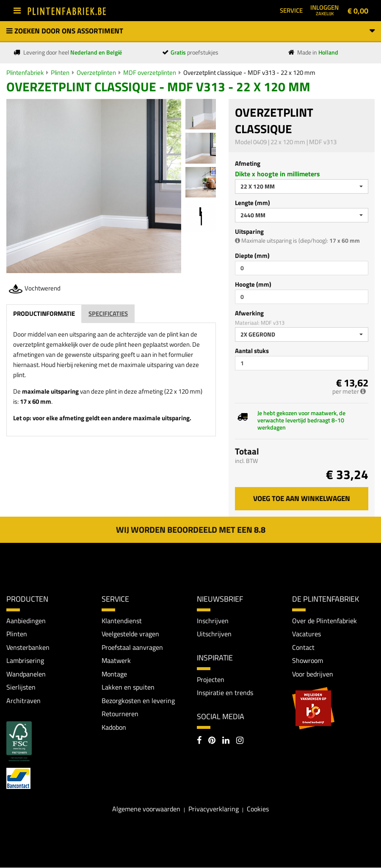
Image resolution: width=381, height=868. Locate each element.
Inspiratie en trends (225, 693)
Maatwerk (116, 661)
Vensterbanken (28, 647)
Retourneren (120, 714)
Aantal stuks (252, 351)
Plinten (60, 73)
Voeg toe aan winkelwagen (302, 498)
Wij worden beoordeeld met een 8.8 (191, 530)
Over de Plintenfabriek (324, 621)
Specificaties (108, 314)
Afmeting (248, 163)
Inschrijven (213, 621)
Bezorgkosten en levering (138, 701)
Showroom (308, 661)
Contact (303, 647)
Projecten (211, 679)
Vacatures (306, 634)
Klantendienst (122, 621)
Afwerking (249, 313)
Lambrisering (25, 661)
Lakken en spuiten (128, 687)
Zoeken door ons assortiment (190, 31)
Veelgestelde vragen (130, 634)
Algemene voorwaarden (146, 809)
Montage (114, 674)
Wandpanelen (26, 674)
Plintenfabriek (25, 73)
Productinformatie (44, 314)
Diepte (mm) (252, 256)
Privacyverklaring (214, 809)
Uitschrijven (214, 634)
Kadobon (114, 728)
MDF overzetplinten (150, 73)
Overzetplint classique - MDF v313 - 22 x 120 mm (249, 73)
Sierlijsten (21, 687)
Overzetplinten (96, 73)
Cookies (258, 809)
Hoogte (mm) (253, 284)
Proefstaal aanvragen (132, 647)
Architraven (23, 701)
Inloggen (324, 10)
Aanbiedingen (26, 621)
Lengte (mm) (253, 203)
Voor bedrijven (313, 674)
